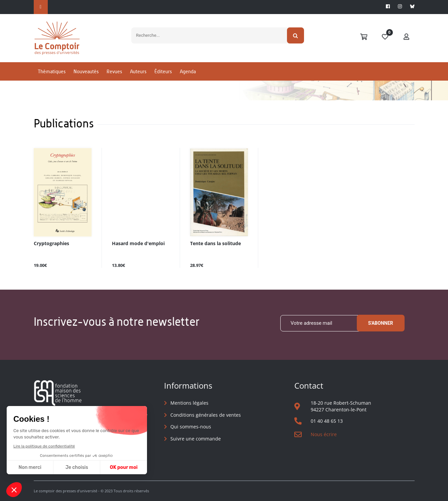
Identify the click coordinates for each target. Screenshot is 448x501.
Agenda (188, 71)
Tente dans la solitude (215, 244)
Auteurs (138, 71)
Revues (114, 71)
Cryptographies (51, 244)
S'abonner (381, 323)
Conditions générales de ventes (206, 415)
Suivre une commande (196, 439)
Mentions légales (189, 403)
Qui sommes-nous (191, 427)
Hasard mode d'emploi (138, 244)
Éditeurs (163, 71)
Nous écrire (324, 434)
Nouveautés (86, 71)
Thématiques (52, 71)
